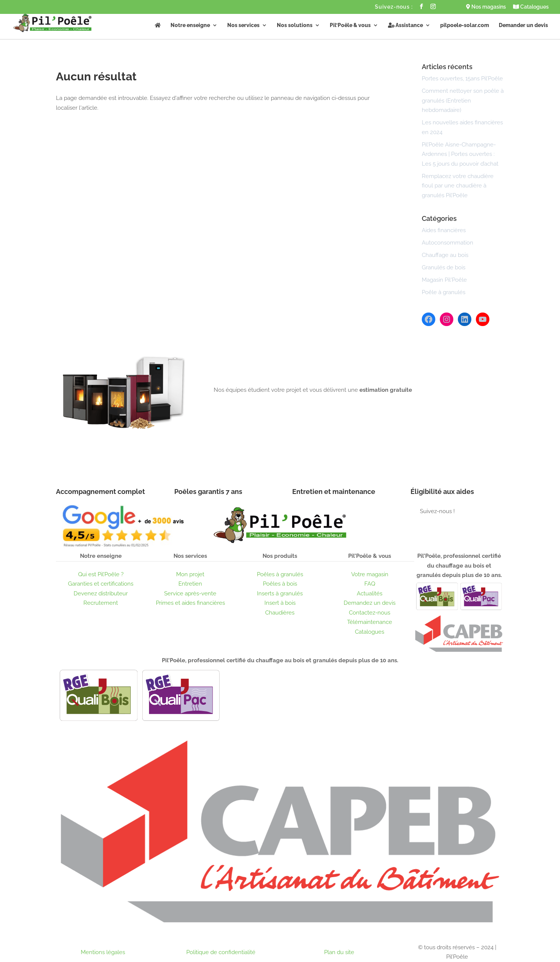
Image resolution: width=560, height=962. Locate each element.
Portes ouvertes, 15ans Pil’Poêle (462, 79)
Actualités (370, 594)
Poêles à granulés (280, 574)
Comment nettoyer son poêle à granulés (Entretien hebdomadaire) (463, 100)
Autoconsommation (448, 243)
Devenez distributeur (101, 594)
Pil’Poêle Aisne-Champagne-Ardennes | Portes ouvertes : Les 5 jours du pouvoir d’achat (460, 154)
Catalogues (531, 7)
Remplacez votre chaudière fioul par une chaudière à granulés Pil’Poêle (458, 186)
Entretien (190, 584)
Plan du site (339, 952)
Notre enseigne (190, 25)
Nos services (243, 25)
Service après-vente (190, 594)
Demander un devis (523, 25)
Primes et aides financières (190, 603)
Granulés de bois (444, 267)
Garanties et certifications (101, 584)
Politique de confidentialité (221, 952)
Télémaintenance (370, 622)
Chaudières (280, 613)
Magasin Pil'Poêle (444, 280)
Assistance (405, 25)
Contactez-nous (370, 613)
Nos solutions (295, 25)
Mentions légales (103, 952)
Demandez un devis (370, 603)
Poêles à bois (280, 584)
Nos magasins (486, 7)
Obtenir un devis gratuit (263, 417)
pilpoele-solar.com (465, 25)
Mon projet (190, 574)
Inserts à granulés (280, 594)
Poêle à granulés (444, 292)
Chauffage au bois (445, 255)
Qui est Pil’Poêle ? (101, 574)
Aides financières (444, 230)
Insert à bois (280, 603)
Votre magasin (370, 574)
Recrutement (101, 603)
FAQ (370, 584)
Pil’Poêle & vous (350, 25)
